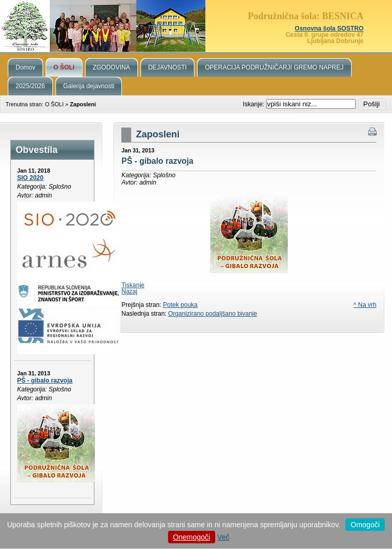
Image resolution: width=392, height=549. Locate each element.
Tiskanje (133, 285)
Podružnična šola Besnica (196, 26)
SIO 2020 (30, 178)
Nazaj (129, 291)
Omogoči (365, 525)
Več (223, 537)
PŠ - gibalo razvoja (45, 381)
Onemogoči (192, 537)
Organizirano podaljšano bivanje (212, 314)
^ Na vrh (365, 305)
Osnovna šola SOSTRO (329, 29)
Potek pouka (180, 305)
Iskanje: (254, 104)
